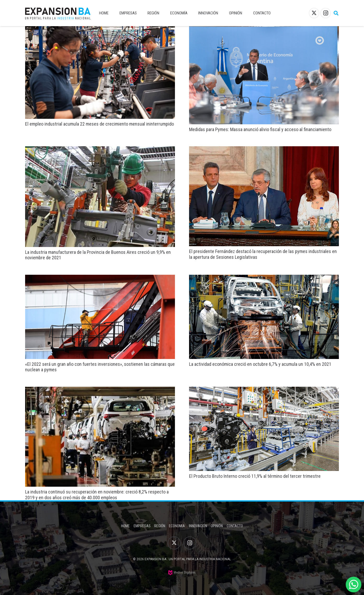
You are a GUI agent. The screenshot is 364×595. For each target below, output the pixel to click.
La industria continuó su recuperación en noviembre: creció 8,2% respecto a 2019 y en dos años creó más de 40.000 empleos (97, 495)
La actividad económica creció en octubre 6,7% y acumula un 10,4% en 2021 (260, 364)
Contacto (235, 526)
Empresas (142, 526)
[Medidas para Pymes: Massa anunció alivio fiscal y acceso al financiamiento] (264, 30)
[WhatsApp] (354, 585)
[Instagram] (326, 13)
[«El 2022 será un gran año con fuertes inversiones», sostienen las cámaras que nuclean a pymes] (100, 278)
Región (160, 526)
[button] (336, 13)
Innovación (198, 526)
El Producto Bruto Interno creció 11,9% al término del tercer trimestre (255, 476)
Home (125, 526)
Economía (177, 526)
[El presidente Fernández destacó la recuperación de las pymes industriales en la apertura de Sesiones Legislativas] (264, 150)
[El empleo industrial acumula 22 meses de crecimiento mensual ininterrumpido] (100, 30)
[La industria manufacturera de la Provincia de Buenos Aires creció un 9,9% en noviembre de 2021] (100, 150)
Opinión (217, 526)
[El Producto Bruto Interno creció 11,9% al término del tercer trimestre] (264, 390)
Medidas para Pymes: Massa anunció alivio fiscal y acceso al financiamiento (260, 129)
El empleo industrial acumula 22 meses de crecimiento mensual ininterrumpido (99, 124)
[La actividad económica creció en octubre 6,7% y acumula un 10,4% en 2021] (264, 278)
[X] (314, 13)
